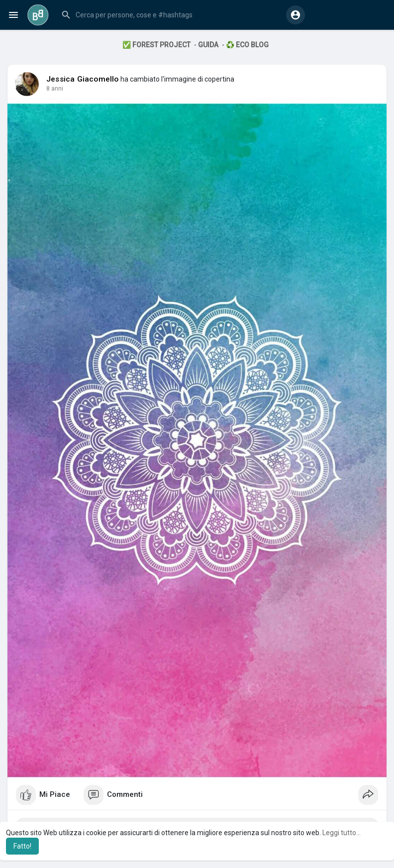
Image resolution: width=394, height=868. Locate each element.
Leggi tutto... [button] (342, 833)
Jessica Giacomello (83, 79)
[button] (170, 15)
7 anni (55, 89)
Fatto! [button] (22, 846)
